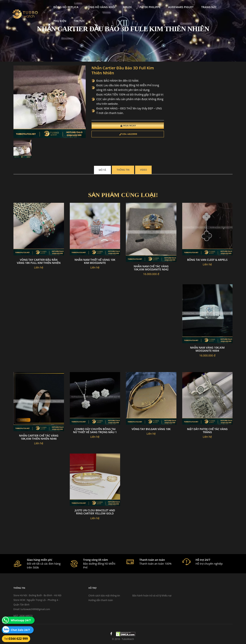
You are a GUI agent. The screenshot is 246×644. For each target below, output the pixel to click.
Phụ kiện (58, 21)
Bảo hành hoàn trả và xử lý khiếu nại (152, 596)
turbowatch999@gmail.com (35, 609)
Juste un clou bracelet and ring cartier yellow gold (95, 512)
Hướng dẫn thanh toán (101, 600)
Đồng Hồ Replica (64, 7)
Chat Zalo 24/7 (20, 630)
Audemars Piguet (178, 7)
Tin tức (77, 21)
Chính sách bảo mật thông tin (104, 596)
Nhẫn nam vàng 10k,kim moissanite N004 (207, 349)
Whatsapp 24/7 (21, 620)
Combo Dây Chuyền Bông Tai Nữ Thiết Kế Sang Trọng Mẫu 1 (95, 431)
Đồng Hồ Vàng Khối (98, 7)
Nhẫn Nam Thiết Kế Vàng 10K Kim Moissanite (95, 261)
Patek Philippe (148, 7)
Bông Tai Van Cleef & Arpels (207, 260)
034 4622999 (128, 134)
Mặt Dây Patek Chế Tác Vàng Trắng (207, 431)
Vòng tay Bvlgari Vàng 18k (151, 429)
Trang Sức (207, 7)
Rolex (125, 7)
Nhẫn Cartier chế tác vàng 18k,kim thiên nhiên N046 (39, 437)
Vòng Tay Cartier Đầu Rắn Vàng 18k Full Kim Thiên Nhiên (39, 261)
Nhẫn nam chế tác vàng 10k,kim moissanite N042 (151, 268)
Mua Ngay (128, 126)
